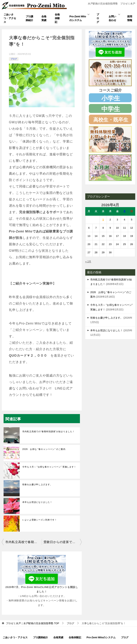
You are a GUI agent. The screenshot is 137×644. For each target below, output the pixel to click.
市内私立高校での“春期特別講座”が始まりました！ (49, 432)
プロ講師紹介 (29, 18)
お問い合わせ (112, 18)
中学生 (111, 109)
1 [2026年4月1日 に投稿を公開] (103, 220)
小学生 (111, 98)
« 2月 (88, 262)
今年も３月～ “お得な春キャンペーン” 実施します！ (49, 467)
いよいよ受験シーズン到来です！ (40, 520)
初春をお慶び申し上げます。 (37, 485)
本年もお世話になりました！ (37, 502)
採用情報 (130, 18)
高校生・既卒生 (111, 120)
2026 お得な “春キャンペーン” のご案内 (44, 449)
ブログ (98, 18)
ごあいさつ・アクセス (10, 18)
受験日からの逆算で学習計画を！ (63, 542)
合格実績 (44, 18)
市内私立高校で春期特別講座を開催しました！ (24, 542)
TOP (32, 623)
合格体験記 (57, 18)
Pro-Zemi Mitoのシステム (78, 18)
